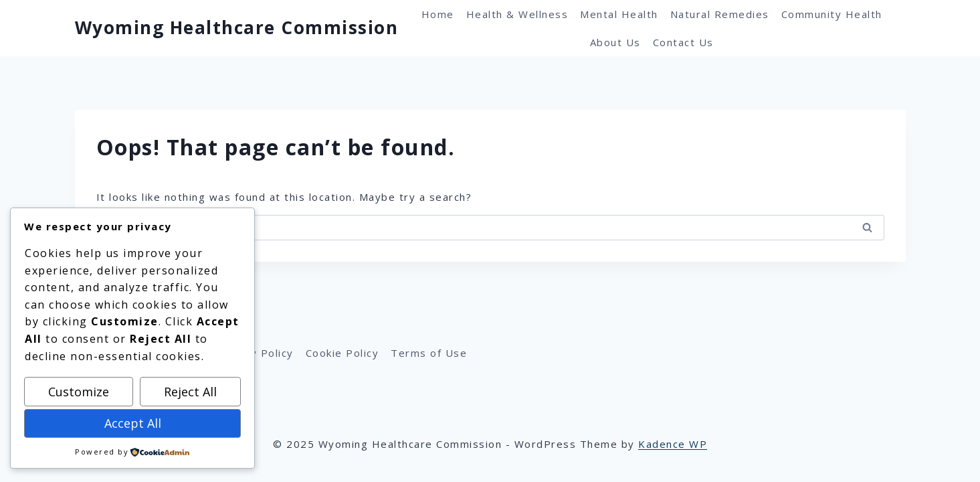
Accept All (133, 423)
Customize (79, 392)
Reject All (190, 392)
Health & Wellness (517, 14)
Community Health (832, 14)
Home (438, 14)
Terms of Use (429, 353)
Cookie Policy (342, 353)
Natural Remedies (720, 14)
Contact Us (683, 42)
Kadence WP (673, 444)
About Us (615, 42)
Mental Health (619, 14)
